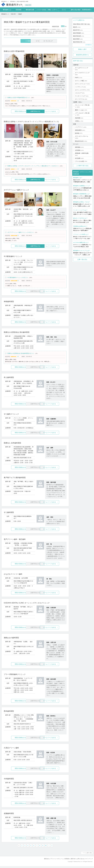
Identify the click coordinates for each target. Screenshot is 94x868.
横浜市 (77, 27)
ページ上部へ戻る (87, 855)
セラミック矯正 (80, 81)
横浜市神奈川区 (79, 42)
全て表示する (89, 45)
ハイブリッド (79, 87)
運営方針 (73, 861)
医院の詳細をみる (14, 112)
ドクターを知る (41, 10)
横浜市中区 (78, 30)
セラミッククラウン (81, 90)
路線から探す (82, 49)
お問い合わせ (80, 861)
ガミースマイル (80, 99)
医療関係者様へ (87, 10)
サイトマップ (89, 861)
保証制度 (78, 118)
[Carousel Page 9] (42, 70)
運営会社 (46, 861)
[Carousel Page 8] (40, 70)
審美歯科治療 (30, 10)
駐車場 (77, 133)
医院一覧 (17, 41)
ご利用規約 (66, 861)
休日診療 (78, 158)
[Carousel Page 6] (36, 70)
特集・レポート (53, 10)
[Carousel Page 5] (34, 70)
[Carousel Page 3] (30, 70)
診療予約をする (35, 112)
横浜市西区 (78, 39)
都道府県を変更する (82, 55)
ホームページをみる (56, 112)
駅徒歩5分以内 (79, 141)
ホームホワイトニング (82, 68)
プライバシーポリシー (56, 861)
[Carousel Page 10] (44, 70)
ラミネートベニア (80, 96)
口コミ (64, 10)
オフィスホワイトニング (82, 73)
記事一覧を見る (82, 259)
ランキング (56, 41)
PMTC (77, 78)
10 (46, 847)
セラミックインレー (81, 84)
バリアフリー (79, 127)
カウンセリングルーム (82, 136)
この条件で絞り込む (82, 166)
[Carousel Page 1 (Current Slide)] (26, 70)
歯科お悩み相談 (76, 10)
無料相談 (78, 147)
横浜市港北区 (79, 36)
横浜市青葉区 (79, 33)
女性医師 (78, 150)
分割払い (78, 121)
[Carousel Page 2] (28, 70)
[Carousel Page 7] (38, 70)
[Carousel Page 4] (32, 70)
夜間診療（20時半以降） (82, 153)
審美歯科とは (7, 10)
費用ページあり (80, 110)
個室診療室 (78, 130)
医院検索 (19, 10)
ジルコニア (78, 93)
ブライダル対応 (80, 161)
